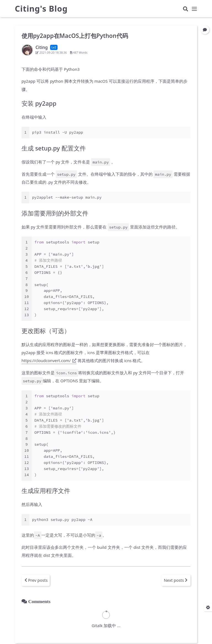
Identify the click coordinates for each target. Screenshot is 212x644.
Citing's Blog (41, 10)
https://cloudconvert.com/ (49, 360)
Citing (123, 630)
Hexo (98, 637)
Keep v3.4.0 (131, 637)
